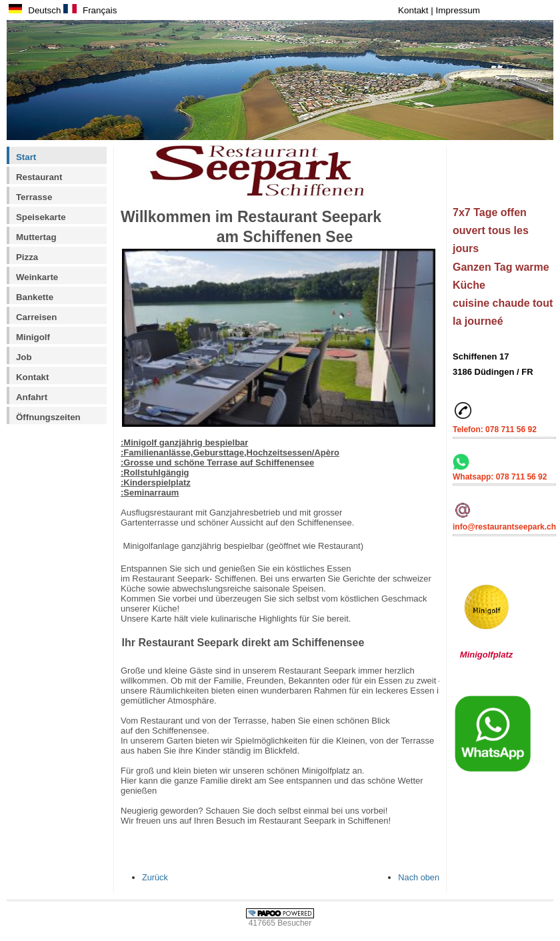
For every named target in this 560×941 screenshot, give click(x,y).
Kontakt (414, 10)
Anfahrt (32, 397)
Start (26, 157)
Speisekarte (41, 217)
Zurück (155, 877)
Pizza (27, 257)
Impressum (458, 10)
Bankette (35, 297)
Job (24, 357)
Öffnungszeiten (48, 417)
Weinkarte (37, 277)
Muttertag (36, 237)
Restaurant (39, 177)
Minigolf (33, 337)
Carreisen (36, 317)
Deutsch (35, 10)
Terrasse (34, 197)
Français (90, 10)
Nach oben (419, 877)
